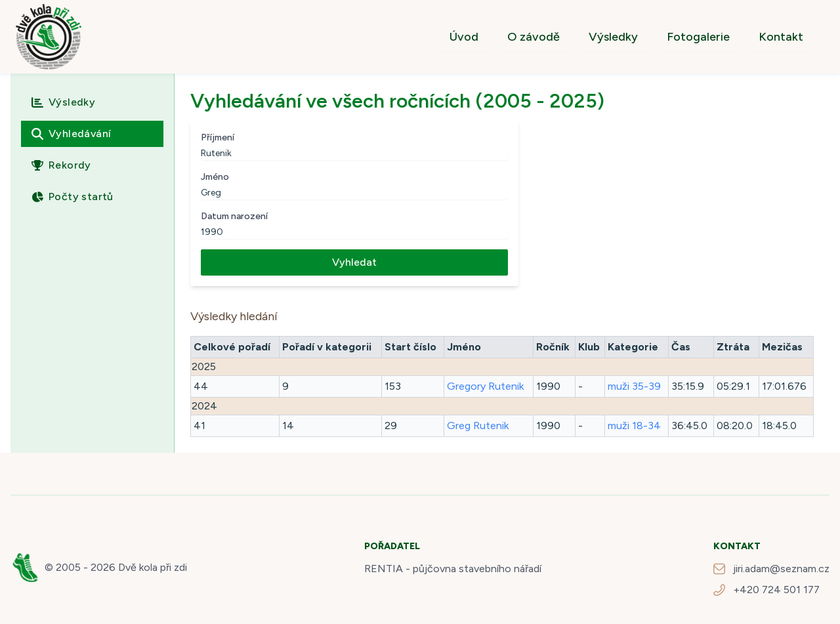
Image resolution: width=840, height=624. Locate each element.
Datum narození (234, 216)
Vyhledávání (71, 134)
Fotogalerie (698, 37)
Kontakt (781, 37)
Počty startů (73, 197)
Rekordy (61, 165)
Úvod (464, 37)
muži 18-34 (634, 426)
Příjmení (218, 137)
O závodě (534, 37)
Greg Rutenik (478, 426)
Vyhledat (354, 262)
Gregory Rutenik (485, 386)
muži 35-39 (634, 386)
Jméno (215, 177)
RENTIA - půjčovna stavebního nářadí (453, 569)
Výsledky (613, 37)
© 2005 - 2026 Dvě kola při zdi (116, 567)
